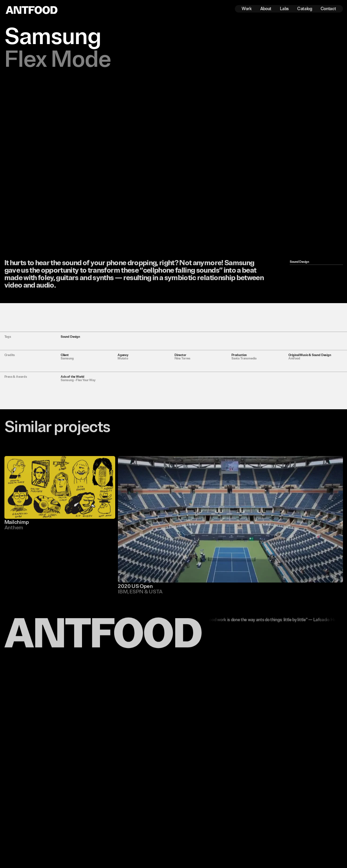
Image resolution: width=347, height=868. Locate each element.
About (266, 9)
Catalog (305, 9)
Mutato (123, 361)
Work (247, 9)
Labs (284, 9)
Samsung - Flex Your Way (78, 383)
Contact (328, 9)
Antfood (294, 361)
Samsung (67, 361)
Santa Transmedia (244, 361)
